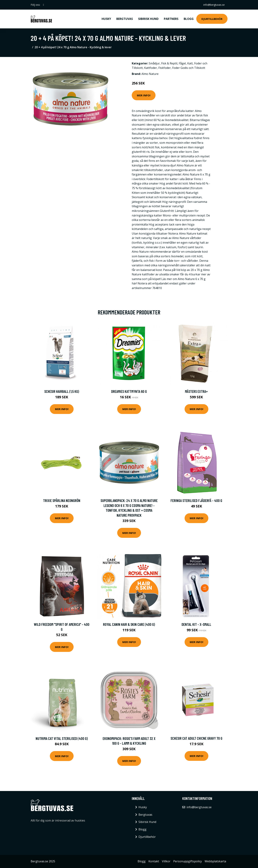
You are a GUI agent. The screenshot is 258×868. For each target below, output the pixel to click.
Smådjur (154, 63)
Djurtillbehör (212, 19)
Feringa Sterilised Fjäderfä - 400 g (196, 500)
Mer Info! (144, 95)
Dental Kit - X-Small (196, 624)
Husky (106, 19)
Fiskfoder (165, 68)
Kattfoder (151, 68)
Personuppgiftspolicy (188, 861)
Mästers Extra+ (196, 391)
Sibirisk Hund (148, 19)
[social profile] (44, 5)
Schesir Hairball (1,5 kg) (62, 391)
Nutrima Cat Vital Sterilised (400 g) (62, 738)
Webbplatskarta (215, 861)
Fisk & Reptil (169, 63)
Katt (190, 63)
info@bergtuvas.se (214, 5)
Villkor (166, 861)
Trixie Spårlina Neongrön (62, 500)
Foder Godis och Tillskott (189, 68)
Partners (171, 19)
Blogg (189, 19)
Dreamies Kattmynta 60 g (129, 391)
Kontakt (154, 861)
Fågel (182, 63)
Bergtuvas (125, 19)
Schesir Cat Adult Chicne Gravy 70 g (196, 738)
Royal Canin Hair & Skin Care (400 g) (129, 624)
